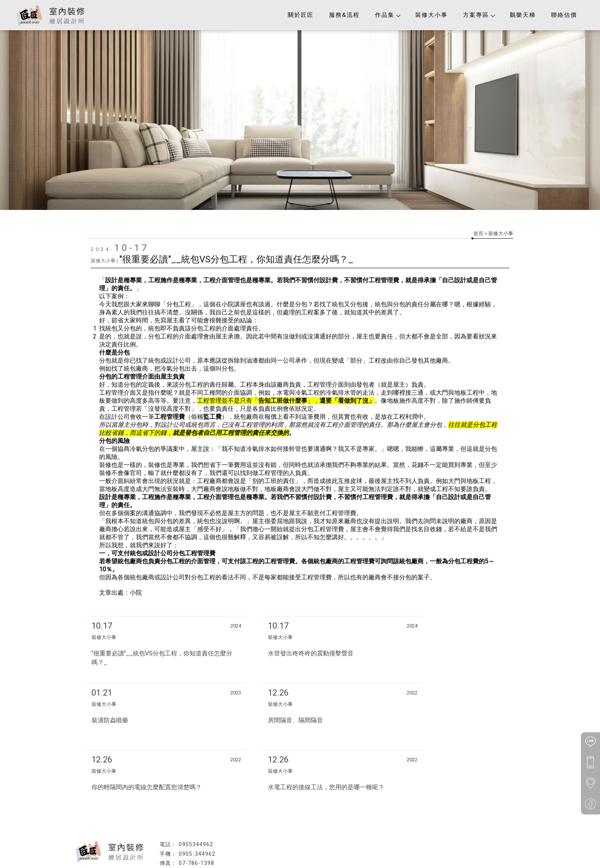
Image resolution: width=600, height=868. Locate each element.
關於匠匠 (301, 15)
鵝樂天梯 (523, 15)
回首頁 (170, 833)
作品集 (387, 15)
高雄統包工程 (284, 846)
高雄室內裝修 (222, 846)
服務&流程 (344, 15)
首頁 (478, 233)
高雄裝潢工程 (253, 846)
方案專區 (479, 15)
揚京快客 (273, 862)
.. (325, 862)
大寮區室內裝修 (349, 846)
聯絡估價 (564, 15)
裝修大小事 (431, 15)
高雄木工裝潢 (315, 846)
